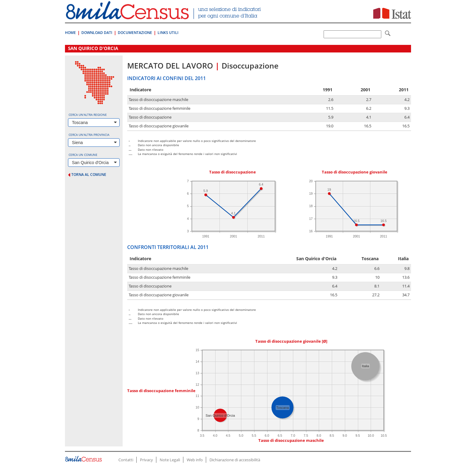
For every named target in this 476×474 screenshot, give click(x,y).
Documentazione (135, 33)
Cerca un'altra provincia (89, 135)
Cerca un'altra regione (88, 115)
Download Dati (97, 33)
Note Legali (170, 460)
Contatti (126, 460)
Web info (195, 460)
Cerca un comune (83, 155)
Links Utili (168, 33)
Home (70, 33)
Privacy (146, 460)
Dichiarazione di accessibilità (235, 460)
